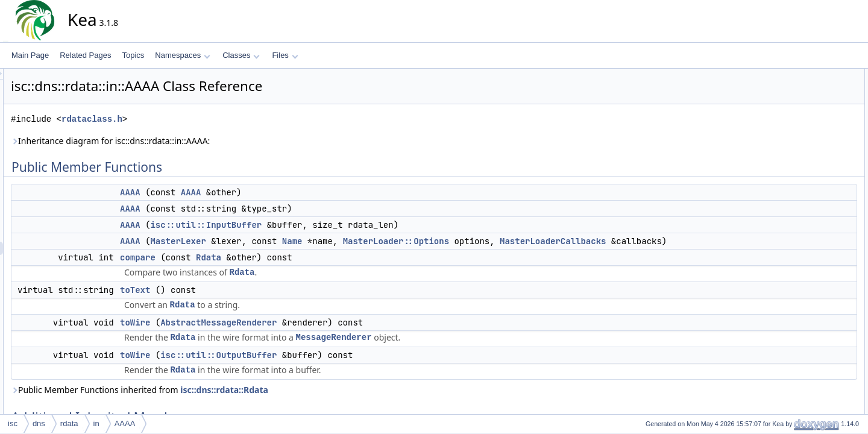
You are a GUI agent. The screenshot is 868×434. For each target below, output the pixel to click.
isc (13, 423)
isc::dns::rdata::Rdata (333, 403)
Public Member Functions (816, 75)
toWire (244, 336)
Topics (133, 55)
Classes (241, 55)
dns (39, 423)
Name (401, 241)
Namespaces (182, 55)
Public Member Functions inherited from (248, 403)
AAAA (239, 192)
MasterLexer (286, 241)
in (96, 423)
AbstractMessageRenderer (327, 336)
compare (246, 271)
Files (285, 55)
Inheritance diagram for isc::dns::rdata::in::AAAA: (219, 141)
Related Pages (85, 55)
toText (244, 303)
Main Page (30, 55)
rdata (69, 423)
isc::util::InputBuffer (314, 225)
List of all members (806, 367)
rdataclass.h (200, 119)
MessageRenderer (442, 351)
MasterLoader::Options (505, 241)
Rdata (317, 271)
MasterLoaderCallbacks (661, 241)
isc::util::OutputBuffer (327, 368)
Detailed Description (808, 221)
